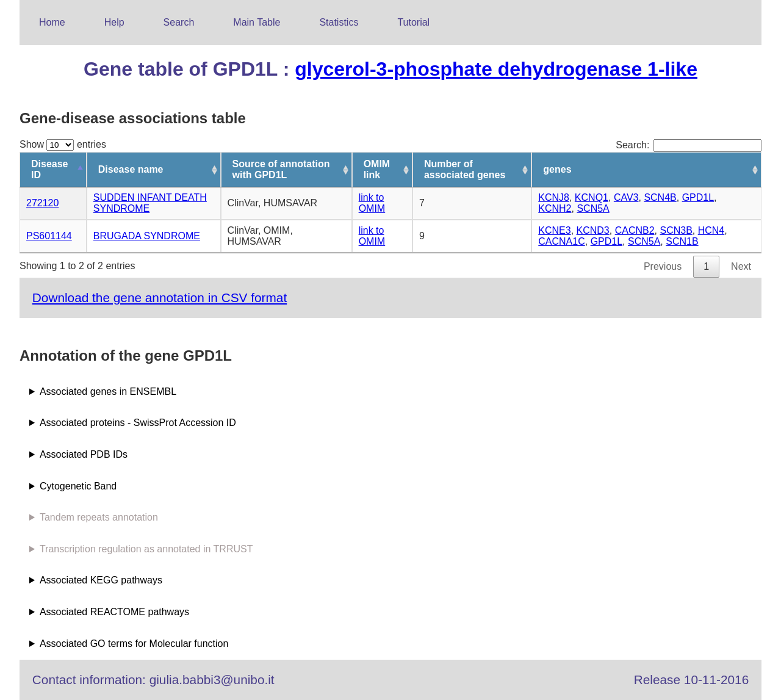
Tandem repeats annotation (99, 517)
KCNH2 (555, 208)
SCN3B (676, 230)
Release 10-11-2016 (691, 680)
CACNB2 (635, 230)
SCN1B (682, 241)
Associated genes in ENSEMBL (108, 391)
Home (52, 22)
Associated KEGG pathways (101, 580)
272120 (42, 203)
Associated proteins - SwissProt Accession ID (138, 423)
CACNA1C (561, 241)
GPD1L (698, 197)
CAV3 (626, 197)
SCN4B (660, 197)
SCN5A (593, 208)
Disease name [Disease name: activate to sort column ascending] (131, 169)
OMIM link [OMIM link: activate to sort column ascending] (377, 169)
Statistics (339, 22)
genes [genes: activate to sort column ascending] (557, 169)
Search (179, 22)
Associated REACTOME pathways (114, 612)
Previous (663, 266)
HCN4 (711, 230)
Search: (689, 145)
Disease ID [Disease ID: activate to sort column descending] (50, 169)
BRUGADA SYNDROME (147, 236)
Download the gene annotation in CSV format (160, 298)
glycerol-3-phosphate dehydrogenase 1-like (496, 69)
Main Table (257, 22)
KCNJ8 (554, 197)
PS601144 (49, 236)
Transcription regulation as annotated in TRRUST (146, 549)
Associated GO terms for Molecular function (134, 644)
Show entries (63, 144)
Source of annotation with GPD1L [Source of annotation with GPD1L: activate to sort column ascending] (281, 169)
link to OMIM (372, 203)
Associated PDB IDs (84, 454)
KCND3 (593, 230)
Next (741, 266)
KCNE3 (554, 230)
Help (114, 22)
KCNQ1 (592, 197)
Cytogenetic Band (78, 486)
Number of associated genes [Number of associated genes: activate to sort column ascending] (465, 169)
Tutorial (413, 22)
